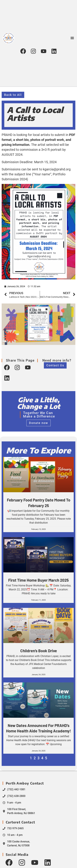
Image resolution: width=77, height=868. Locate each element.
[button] (72, 38)
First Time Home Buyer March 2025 (38, 580)
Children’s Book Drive (39, 651)
